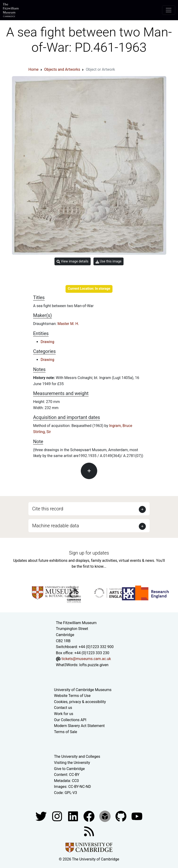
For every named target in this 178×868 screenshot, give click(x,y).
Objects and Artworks (62, 69)
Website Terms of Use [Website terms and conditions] (72, 696)
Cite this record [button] (48, 509)
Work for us (64, 714)
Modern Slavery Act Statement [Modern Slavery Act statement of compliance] (79, 726)
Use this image (109, 261)
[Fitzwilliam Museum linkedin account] (89, 816)
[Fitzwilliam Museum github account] (121, 816)
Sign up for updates (89, 553)
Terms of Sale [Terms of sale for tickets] (66, 732)
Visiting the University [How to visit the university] (72, 763)
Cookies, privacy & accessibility (80, 702)
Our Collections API (70, 720)
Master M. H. (68, 324)
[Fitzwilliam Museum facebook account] (74, 816)
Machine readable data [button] (56, 526)
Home (33, 69)
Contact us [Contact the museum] (63, 708)
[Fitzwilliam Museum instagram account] (58, 816)
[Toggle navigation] (169, 10)
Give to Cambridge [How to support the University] (69, 769)
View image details (73, 261)
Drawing (47, 342)
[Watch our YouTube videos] (137, 816)
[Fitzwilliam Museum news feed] (89, 831)
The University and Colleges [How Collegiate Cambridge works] (77, 757)
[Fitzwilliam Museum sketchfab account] (105, 816)
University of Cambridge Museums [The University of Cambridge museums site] (83, 690)
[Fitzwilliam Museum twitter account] (42, 816)
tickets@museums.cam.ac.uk (86, 659)
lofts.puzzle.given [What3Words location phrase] (94, 665)
